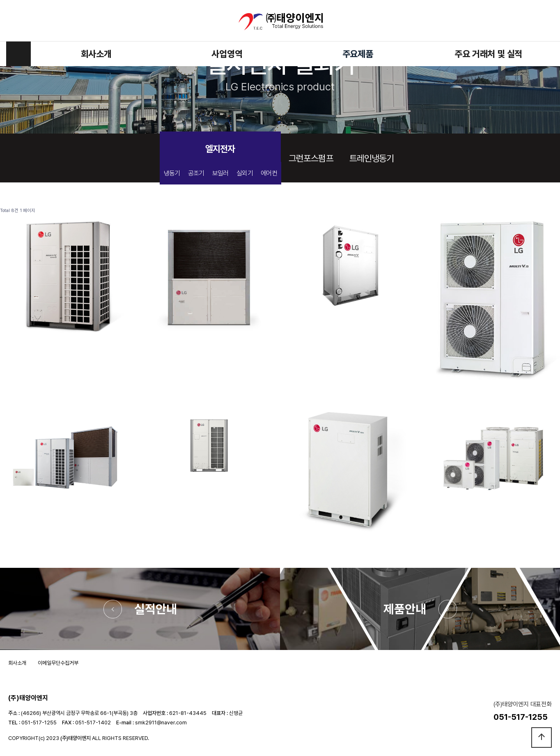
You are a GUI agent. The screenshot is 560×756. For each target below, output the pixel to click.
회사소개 (96, 54)
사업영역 (227, 54)
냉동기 (172, 173)
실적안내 (156, 609)
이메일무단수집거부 (58, 663)
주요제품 (358, 54)
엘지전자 (220, 149)
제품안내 (405, 609)
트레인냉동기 (372, 158)
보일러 (220, 173)
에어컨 (269, 173)
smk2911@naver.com (161, 723)
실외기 (245, 173)
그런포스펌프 (311, 158)
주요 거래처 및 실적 (488, 54)
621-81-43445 (188, 713)
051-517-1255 (39, 723)
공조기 (196, 173)
